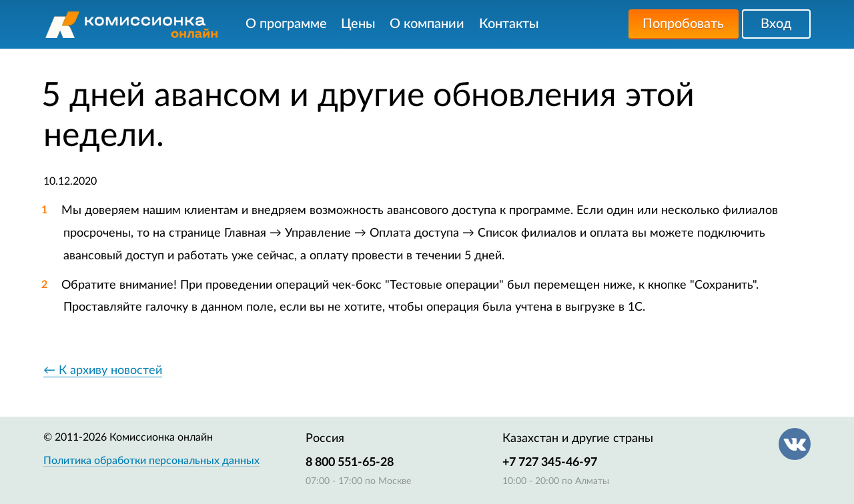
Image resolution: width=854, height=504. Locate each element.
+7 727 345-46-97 (550, 463)
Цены (358, 24)
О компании (427, 24)
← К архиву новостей (103, 371)
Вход (776, 24)
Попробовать (683, 24)
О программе (286, 24)
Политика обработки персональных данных (151, 461)
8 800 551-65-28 (350, 463)
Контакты (509, 24)
